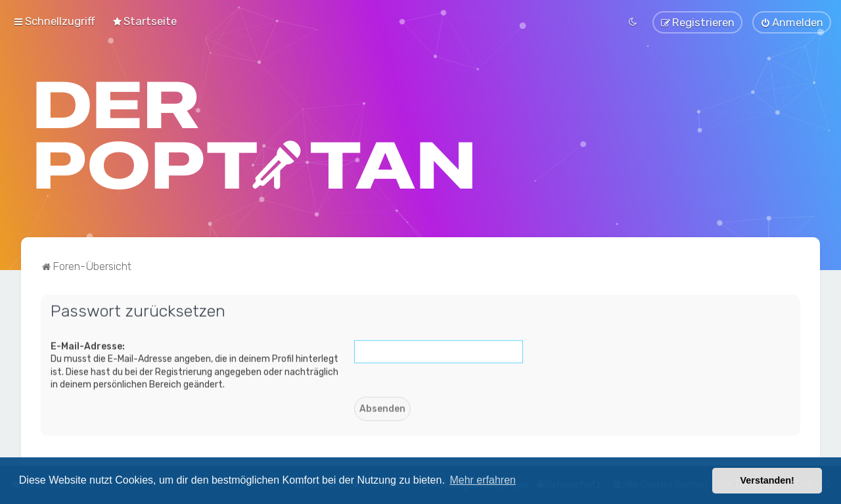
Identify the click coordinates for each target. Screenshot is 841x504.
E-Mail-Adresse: (88, 345)
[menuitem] (144, 21)
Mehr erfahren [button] (483, 480)
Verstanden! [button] (767, 480)
